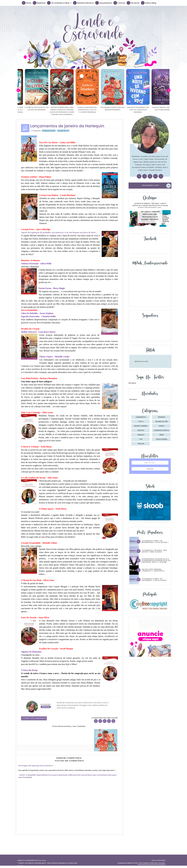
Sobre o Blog (149, 3)
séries (162, 435)
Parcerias (133, 3)
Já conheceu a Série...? (59, 3)
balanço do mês (162, 422)
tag (141, 439)
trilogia (141, 444)
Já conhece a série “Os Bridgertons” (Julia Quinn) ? (155, 542)
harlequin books (49, 131)
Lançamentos (104, 3)
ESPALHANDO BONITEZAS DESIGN (152, 863)
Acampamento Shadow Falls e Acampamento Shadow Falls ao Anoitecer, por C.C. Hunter (156, 561)
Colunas (119, 3)
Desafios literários (83, 3)
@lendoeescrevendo (141, 361)
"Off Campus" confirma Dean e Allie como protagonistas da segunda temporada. (150, 216)
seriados (141, 435)
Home (27, 3)
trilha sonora (162, 439)
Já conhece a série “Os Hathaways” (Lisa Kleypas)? (154, 580)
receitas (141, 430)
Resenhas (39, 3)
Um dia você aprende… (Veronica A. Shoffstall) (153, 570)
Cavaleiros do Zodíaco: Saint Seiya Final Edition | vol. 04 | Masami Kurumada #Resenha (30, 110)
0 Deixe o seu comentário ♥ (35, 718)
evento (162, 426)
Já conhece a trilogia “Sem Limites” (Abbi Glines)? (154, 551)
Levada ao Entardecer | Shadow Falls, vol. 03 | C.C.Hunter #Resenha (106, 110)
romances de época (162, 430)
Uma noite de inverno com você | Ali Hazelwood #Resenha (157, 110)
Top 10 (141, 422)
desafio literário (141, 426)
